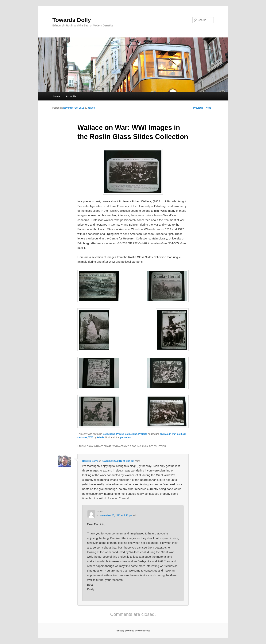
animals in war (168, 434)
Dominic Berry (90, 461)
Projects (143, 434)
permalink (125, 437)
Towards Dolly (72, 20)
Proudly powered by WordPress (133, 631)
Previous (197, 108)
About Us (71, 96)
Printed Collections (127, 434)
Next (210, 108)
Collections (109, 434)
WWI (91, 437)
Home (57, 96)
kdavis (91, 108)
